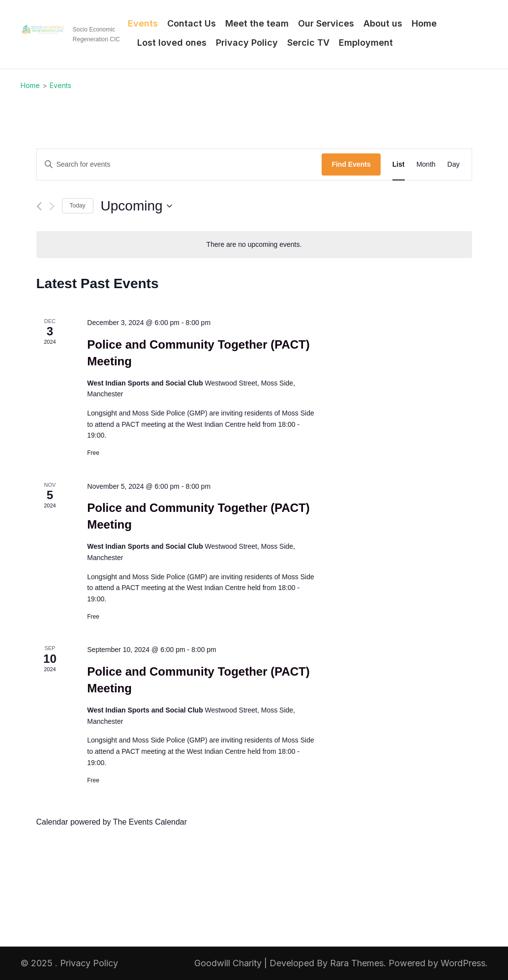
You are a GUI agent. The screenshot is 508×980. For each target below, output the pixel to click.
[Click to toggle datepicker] (136, 206)
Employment (366, 43)
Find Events (351, 164)
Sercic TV (308, 43)
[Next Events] (52, 206)
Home (424, 23)
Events (143, 23)
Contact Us (192, 23)
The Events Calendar (150, 822)
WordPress (463, 963)
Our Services (326, 23)
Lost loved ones (172, 43)
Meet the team (257, 23)
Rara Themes (357, 963)
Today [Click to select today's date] (78, 206)
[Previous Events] (39, 206)
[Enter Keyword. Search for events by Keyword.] (179, 164)
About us (383, 23)
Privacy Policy (247, 43)
